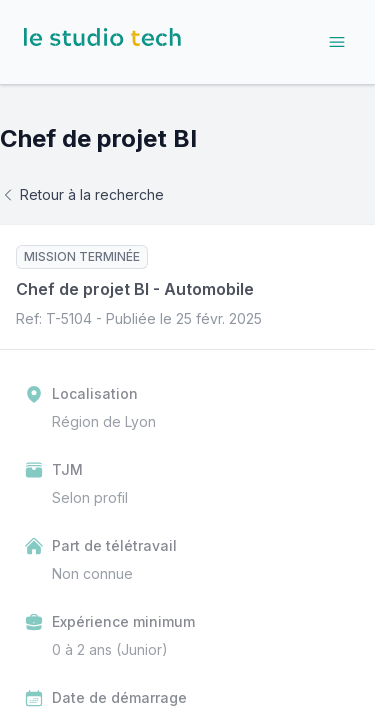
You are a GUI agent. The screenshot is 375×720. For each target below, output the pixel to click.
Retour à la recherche (82, 194)
